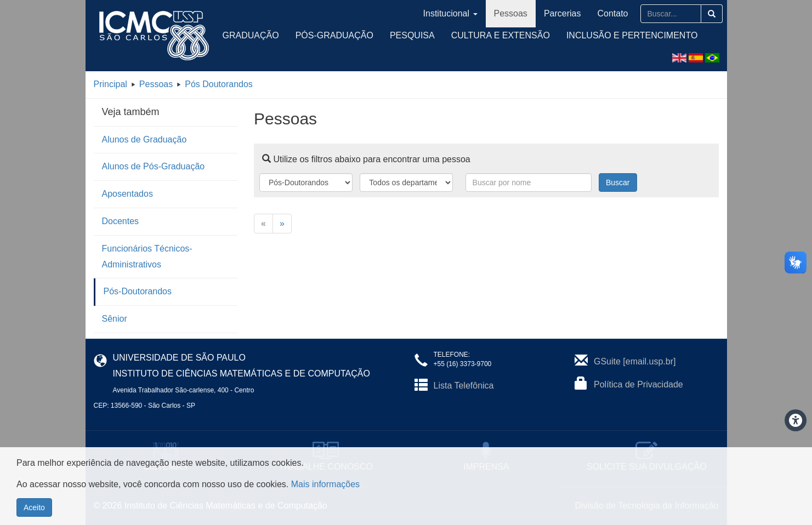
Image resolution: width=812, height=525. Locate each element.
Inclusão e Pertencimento (632, 35)
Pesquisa (412, 35)
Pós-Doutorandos (138, 291)
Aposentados (127, 194)
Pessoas (511, 13)
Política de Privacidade (638, 384)
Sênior (115, 319)
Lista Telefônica (464, 386)
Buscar (618, 182)
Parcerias (563, 13)
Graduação (251, 35)
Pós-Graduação (334, 35)
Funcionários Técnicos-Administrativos (147, 256)
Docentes (121, 221)
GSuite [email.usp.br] (635, 361)
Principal (110, 84)
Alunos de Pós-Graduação (154, 166)
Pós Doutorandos (219, 84)
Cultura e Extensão (501, 35)
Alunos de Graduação (144, 139)
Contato (612, 13)
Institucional (450, 13)
